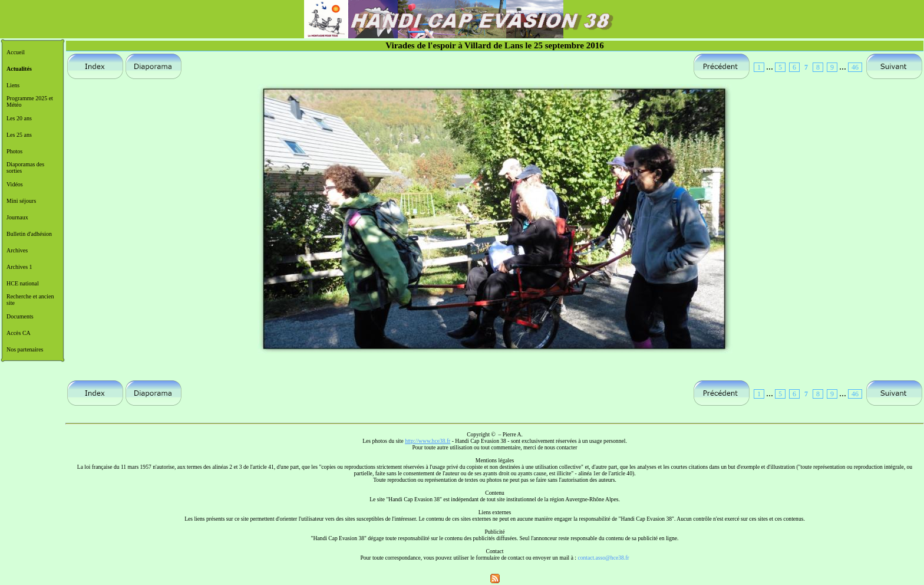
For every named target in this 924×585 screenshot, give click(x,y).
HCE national (23, 283)
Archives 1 (19, 267)
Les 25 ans (19, 135)
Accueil (16, 52)
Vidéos (15, 184)
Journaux (17, 217)
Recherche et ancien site (30, 300)
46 (855, 67)
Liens (13, 85)
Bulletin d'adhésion (29, 234)
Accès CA (19, 333)
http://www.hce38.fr (428, 441)
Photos (14, 151)
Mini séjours (21, 201)
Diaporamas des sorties (25, 167)
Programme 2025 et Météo (30, 101)
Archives (17, 250)
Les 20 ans (19, 118)
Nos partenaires (25, 349)
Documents (20, 316)
